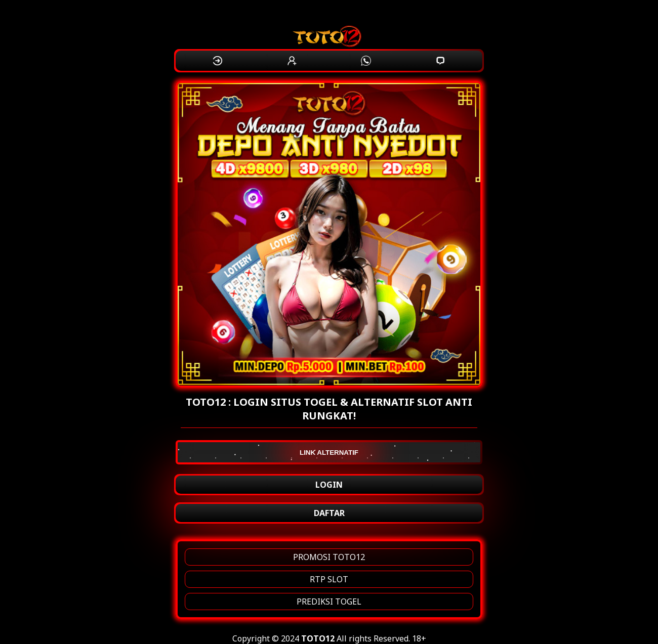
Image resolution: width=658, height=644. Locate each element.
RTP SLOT (329, 579)
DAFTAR (329, 513)
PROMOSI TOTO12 (329, 557)
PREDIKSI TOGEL (329, 602)
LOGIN (329, 485)
